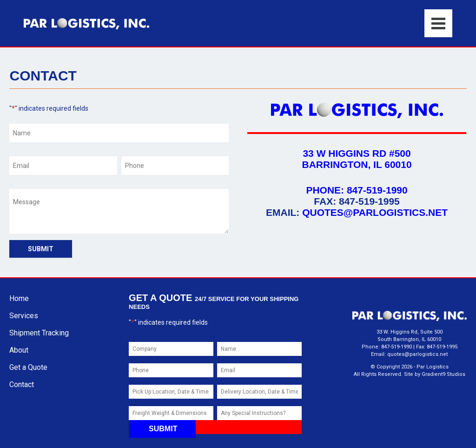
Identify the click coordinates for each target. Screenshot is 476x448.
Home (19, 298)
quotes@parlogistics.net (375, 212)
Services (24, 316)
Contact (22, 384)
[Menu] (438, 23)
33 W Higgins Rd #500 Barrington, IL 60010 (357, 159)
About (19, 350)
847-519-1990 (377, 190)
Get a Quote (28, 367)
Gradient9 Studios (443, 374)
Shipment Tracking (39, 333)
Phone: (326, 190)
